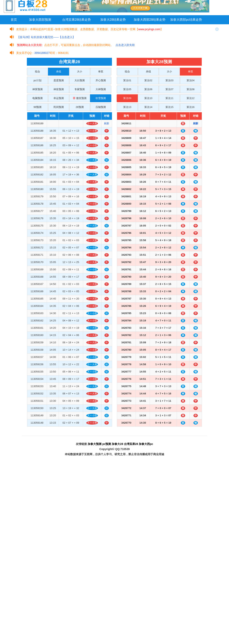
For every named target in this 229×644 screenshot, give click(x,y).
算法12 (191, 98)
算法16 (191, 107)
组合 (38, 72)
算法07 (169, 89)
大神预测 (101, 89)
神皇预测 (59, 89)
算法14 (148, 107)
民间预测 (59, 107)
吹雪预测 (101, 98)
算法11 (169, 98)
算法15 (169, 107)
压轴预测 (101, 107)
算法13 (127, 107)
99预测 (38, 107)
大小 (80, 72)
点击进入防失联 (125, 45)
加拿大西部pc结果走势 (186, 20)
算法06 (148, 89)
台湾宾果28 (131, 444)
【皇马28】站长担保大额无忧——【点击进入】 (46, 37)
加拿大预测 (95, 444)
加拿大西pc (146, 444)
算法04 (191, 80)
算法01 (127, 80)
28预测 (80, 107)
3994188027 (42, 53)
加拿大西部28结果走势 (150, 20)
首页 (14, 20)
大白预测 (80, 80)
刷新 (107, 123)
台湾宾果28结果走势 (77, 20)
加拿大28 (117, 444)
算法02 (148, 80)
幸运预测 (59, 98)
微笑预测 (80, 98)
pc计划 (38, 80)
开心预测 (101, 80)
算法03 (169, 80)
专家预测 (80, 89)
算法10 (148, 98)
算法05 (127, 89)
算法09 (127, 98)
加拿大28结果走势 (113, 20)
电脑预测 (38, 98)
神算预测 (38, 89)
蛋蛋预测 (59, 80)
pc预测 (107, 444)
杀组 (59, 72)
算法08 (191, 89)
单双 (101, 72)
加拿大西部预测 (40, 20)
